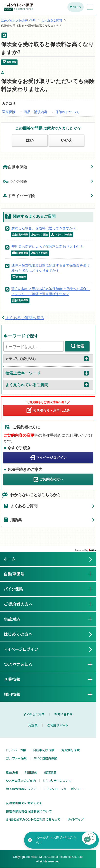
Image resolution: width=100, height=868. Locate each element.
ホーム (10, 559)
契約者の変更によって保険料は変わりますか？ (47, 247)
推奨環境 (50, 772)
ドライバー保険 (19, 196)
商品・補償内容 (36, 112)
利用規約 (31, 772)
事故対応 (16, 619)
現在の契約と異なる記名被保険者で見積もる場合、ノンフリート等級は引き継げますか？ (51, 291)
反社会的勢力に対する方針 (24, 803)
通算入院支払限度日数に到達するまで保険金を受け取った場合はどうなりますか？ (51, 268)
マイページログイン (51, 457)
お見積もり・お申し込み (51, 410)
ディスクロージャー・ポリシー (63, 789)
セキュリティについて (57, 781)
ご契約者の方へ (51, 479)
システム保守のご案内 (21, 781)
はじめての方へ (18, 634)
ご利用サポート (58, 725)
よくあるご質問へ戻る (25, 318)
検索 (80, 346)
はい (30, 140)
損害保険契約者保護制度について (29, 811)
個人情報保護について (21, 789)
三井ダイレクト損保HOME (18, 20)
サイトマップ (76, 819)
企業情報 (16, 679)
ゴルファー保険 (16, 758)
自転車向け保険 (44, 750)
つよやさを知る (22, 664)
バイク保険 (15, 181)
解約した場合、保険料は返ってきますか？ (44, 228)
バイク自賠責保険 (45, 758)
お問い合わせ (63, 714)
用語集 (16, 520)
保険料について (67, 112)
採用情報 (16, 694)
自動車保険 (15, 167)
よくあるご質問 (52, 20)
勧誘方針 (12, 772)
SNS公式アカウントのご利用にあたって (33, 819)
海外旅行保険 (70, 750)
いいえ (67, 140)
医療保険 (9, 112)
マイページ (76, 7)
